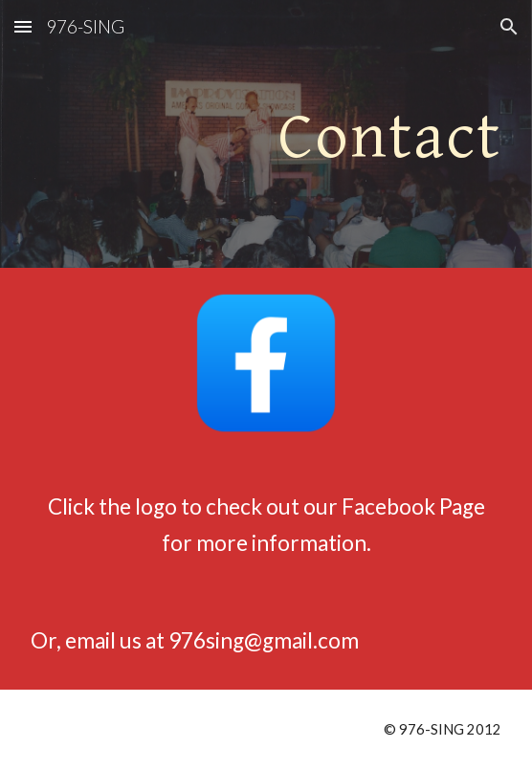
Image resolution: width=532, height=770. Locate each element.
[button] (23, 26)
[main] (266, 134)
